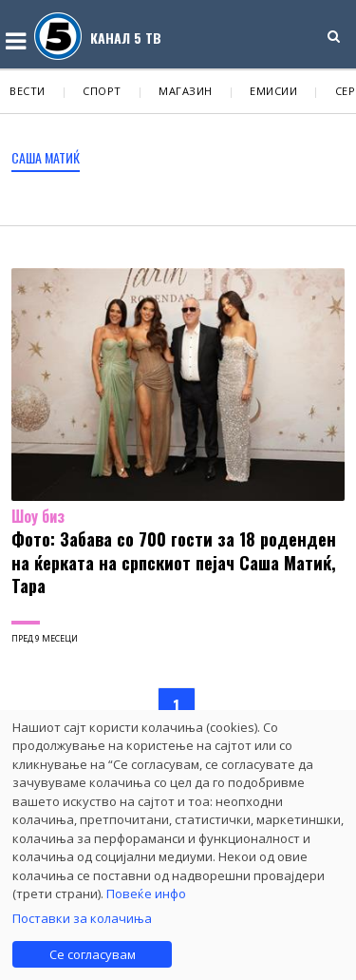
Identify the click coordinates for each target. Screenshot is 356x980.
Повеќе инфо (146, 894)
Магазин (186, 91)
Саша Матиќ (46, 157)
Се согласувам (93, 954)
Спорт (102, 91)
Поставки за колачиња (82, 918)
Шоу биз (38, 516)
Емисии (273, 91)
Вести (28, 91)
